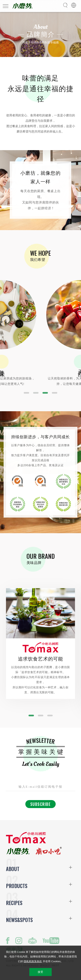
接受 (40, 972)
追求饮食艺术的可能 (41, 659)
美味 (25, 366)
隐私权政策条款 (33, 961)
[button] (26, 393)
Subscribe (41, 804)
